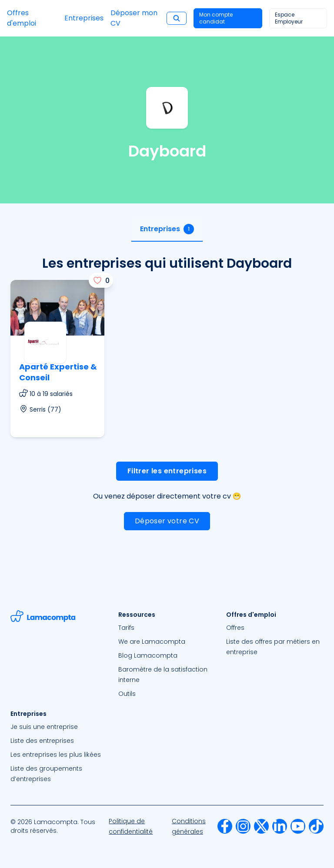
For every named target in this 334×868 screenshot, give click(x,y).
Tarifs (126, 628)
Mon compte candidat (216, 18)
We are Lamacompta (152, 642)
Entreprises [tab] (167, 229)
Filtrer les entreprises (167, 471)
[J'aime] (101, 280)
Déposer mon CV (134, 18)
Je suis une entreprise (44, 727)
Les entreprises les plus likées (56, 755)
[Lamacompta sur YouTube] (298, 826)
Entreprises (84, 18)
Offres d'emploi (22, 18)
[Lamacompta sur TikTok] (316, 826)
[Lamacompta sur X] (261, 826)
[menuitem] (167, 628)
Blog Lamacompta (148, 655)
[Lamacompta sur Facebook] (225, 826)
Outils (127, 694)
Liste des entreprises (42, 741)
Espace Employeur (289, 18)
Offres (235, 628)
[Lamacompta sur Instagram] (243, 826)
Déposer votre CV (167, 521)
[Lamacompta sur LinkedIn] (280, 826)
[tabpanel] (167, 402)
